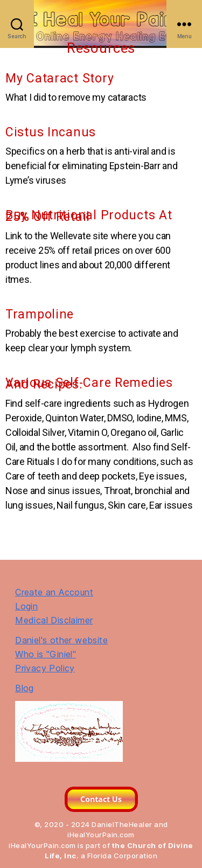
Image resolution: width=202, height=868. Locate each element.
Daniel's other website (61, 640)
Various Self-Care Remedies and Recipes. (89, 383)
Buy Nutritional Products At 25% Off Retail (89, 216)
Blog (25, 688)
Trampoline (40, 314)
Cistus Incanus (51, 132)
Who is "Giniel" (46, 654)
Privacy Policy (45, 668)
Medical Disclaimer (54, 620)
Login (26, 606)
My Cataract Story (60, 78)
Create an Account (54, 592)
